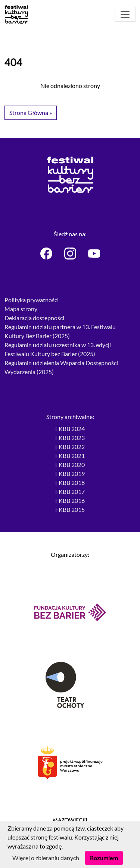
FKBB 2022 (70, 447)
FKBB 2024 (70, 429)
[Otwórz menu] (125, 14)
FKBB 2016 (70, 500)
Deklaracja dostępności (34, 318)
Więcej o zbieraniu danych (46, 858)
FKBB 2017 (70, 491)
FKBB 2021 (70, 456)
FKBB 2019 (70, 474)
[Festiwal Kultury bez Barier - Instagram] (70, 254)
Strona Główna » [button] (31, 113)
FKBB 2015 (70, 509)
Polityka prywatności (32, 300)
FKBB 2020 (70, 465)
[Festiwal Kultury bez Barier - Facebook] (46, 254)
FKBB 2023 (70, 438)
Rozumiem (104, 858)
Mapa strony (21, 309)
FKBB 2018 (70, 482)
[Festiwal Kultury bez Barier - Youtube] (94, 254)
